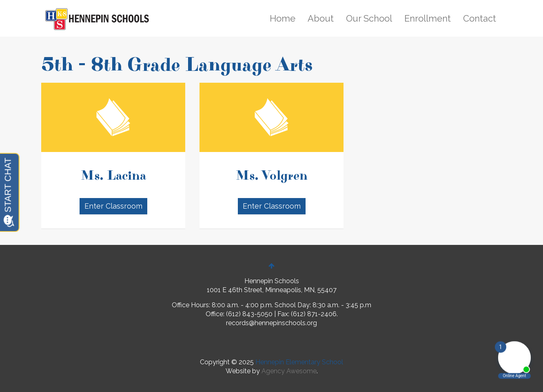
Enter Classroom (113, 206)
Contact (480, 18)
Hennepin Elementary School (299, 362)
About (321, 18)
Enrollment (428, 18)
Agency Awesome (289, 371)
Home (283, 18)
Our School (369, 18)
